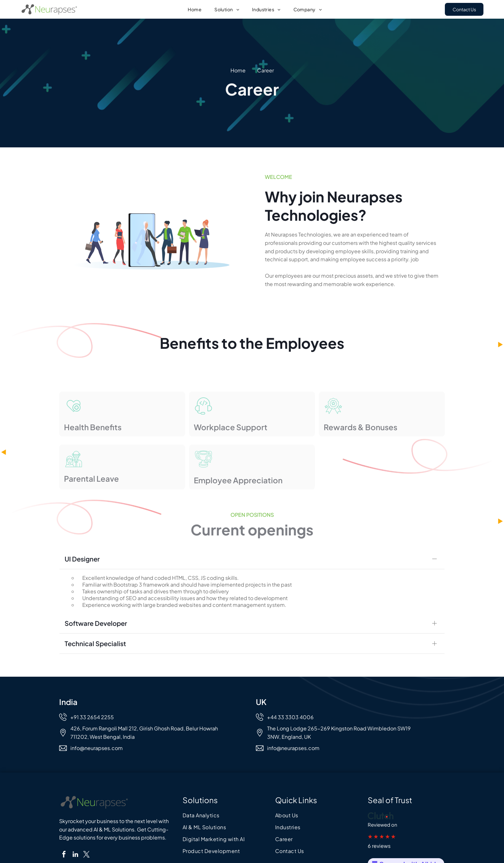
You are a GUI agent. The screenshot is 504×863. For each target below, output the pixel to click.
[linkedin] (75, 846)
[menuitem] (195, 9)
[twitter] (86, 846)
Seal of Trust (390, 791)
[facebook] (64, 846)
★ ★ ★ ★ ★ (382, 827)
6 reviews (379, 837)
